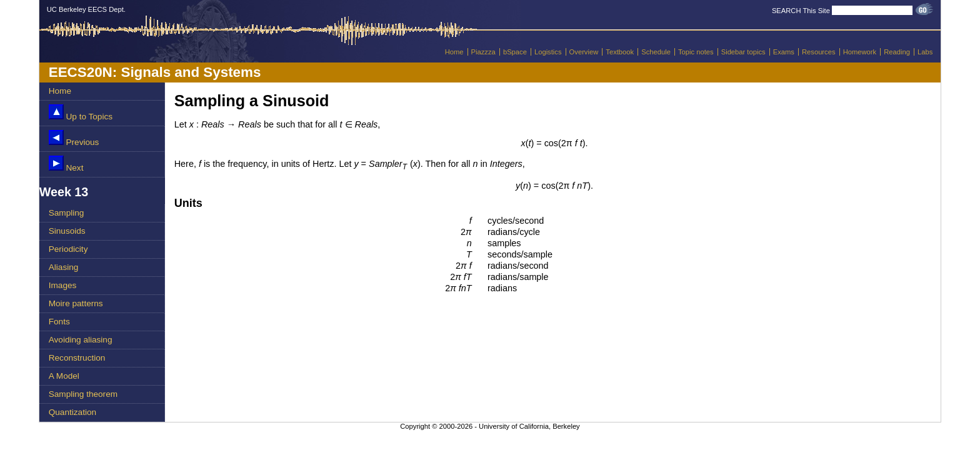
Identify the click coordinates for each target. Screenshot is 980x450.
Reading (897, 52)
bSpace (515, 52)
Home (454, 52)
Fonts (59, 322)
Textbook (620, 52)
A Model (64, 376)
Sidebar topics (743, 52)
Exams (784, 52)
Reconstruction (77, 358)
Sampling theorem (83, 394)
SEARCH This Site (801, 11)
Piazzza (483, 52)
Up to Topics (81, 113)
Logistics (548, 52)
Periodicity (68, 249)
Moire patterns (76, 303)
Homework (860, 52)
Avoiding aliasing (81, 340)
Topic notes (696, 52)
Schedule (656, 52)
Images (63, 285)
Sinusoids (67, 231)
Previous (74, 138)
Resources (818, 52)
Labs (925, 52)
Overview (584, 52)
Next (66, 164)
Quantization (72, 412)
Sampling (67, 213)
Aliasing (64, 267)
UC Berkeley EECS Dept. (86, 9)
